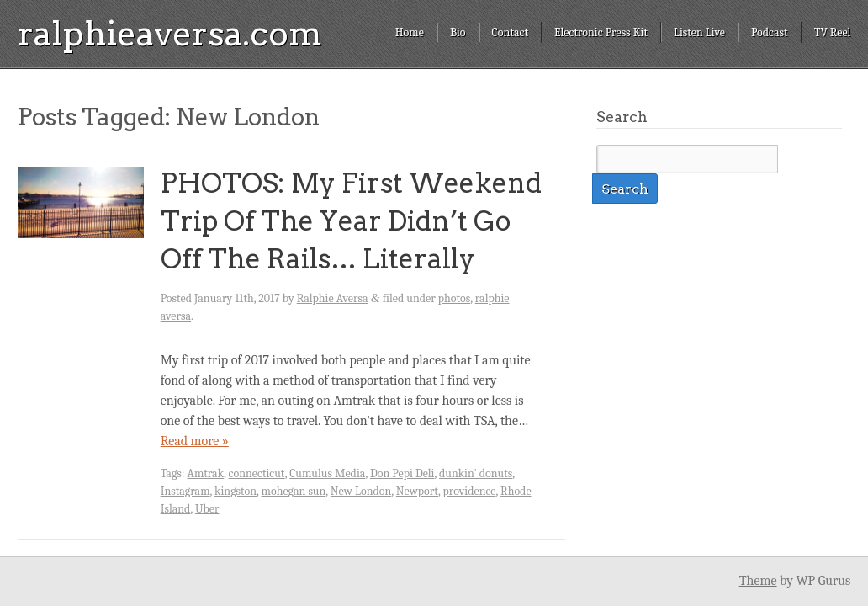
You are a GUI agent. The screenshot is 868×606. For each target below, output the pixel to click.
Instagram (185, 491)
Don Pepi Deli (402, 473)
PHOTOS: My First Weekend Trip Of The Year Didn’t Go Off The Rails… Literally (351, 221)
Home (410, 32)
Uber (207, 509)
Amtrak (206, 473)
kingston (236, 491)
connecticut (257, 473)
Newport (417, 491)
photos (454, 298)
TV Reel (833, 32)
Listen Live (699, 32)
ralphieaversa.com (170, 34)
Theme (758, 581)
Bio (458, 32)
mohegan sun (294, 491)
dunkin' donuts (476, 473)
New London (361, 491)
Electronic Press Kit (601, 32)
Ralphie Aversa (333, 298)
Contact (510, 32)
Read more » (195, 441)
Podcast (770, 32)
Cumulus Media (327, 473)
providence (470, 491)
